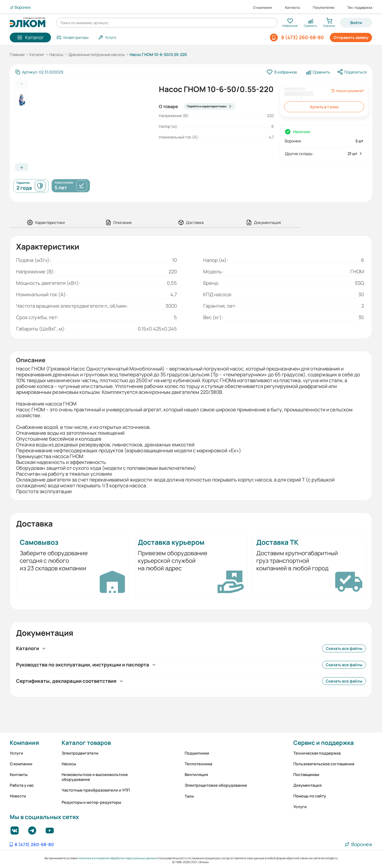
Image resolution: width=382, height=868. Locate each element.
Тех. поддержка (360, 8)
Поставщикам (306, 775)
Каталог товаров (86, 743)
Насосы (56, 55)
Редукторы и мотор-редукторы (91, 802)
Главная (17, 55)
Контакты (292, 8)
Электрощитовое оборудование (216, 785)
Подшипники (197, 753)
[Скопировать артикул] (39, 72)
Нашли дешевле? (348, 91)
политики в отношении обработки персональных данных (117, 858)
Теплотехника (198, 764)
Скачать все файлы (344, 648)
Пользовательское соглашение (324, 764)
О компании (263, 8)
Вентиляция (196, 775)
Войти (356, 23)
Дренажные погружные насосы (96, 55)
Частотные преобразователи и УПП (96, 790)
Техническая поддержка (317, 753)
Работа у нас (22, 785)
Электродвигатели (80, 753)
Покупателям (324, 8)
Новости (18, 796)
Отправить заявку (351, 37)
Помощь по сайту (310, 796)
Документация (307, 785)
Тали (189, 796)
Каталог (37, 55)
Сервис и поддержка (324, 743)
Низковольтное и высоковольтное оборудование (95, 777)
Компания (24, 743)
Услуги (16, 753)
